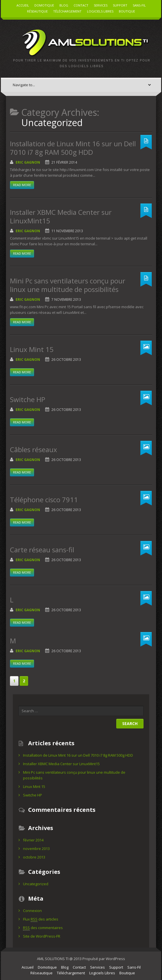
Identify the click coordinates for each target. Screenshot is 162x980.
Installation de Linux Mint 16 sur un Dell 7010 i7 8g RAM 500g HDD (73, 148)
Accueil (23, 5)
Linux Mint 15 (32, 349)
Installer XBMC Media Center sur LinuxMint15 (61, 216)
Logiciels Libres (100, 11)
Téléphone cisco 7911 (44, 500)
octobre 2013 (34, 857)
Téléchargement (67, 11)
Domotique (44, 5)
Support (120, 5)
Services (101, 5)
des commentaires (43, 928)
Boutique (127, 11)
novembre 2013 (36, 849)
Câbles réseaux (34, 449)
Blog (64, 5)
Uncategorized (36, 884)
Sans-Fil (139, 5)
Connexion (32, 911)
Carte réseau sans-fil (42, 550)
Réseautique (37, 11)
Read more (22, 185)
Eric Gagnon (28, 162)
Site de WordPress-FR (42, 936)
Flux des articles (41, 919)
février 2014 (33, 840)
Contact (81, 5)
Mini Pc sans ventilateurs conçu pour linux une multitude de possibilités (68, 285)
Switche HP (28, 399)
